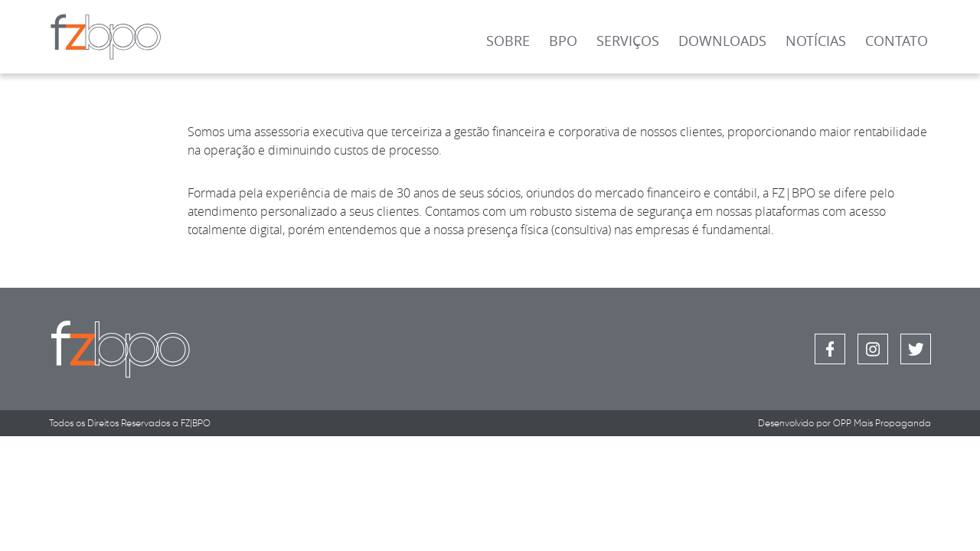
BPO (563, 41)
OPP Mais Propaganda (882, 423)
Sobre (508, 41)
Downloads (722, 41)
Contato (897, 41)
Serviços (628, 41)
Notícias (816, 41)
